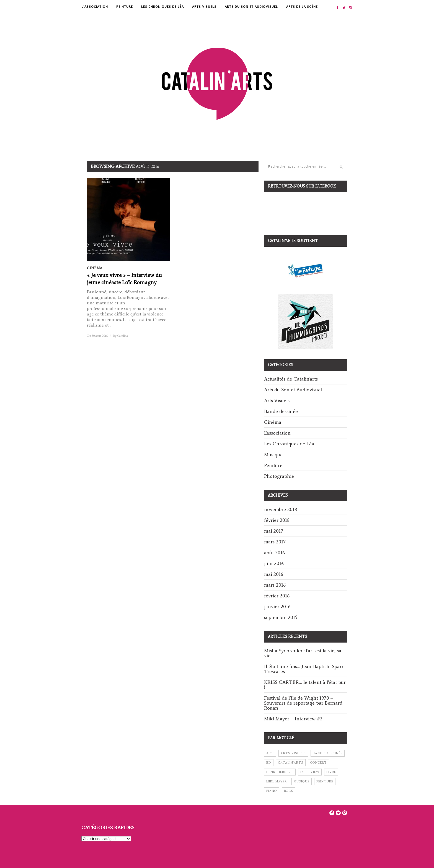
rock (289, 791)
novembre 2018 (281, 509)
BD (269, 763)
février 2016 (277, 596)
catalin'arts (291, 763)
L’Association (95, 7)
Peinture (125, 7)
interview (310, 772)
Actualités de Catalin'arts (291, 379)
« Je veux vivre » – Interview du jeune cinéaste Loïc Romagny (124, 279)
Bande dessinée (281, 411)
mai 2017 (274, 531)
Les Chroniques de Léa (162, 7)
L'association (277, 433)
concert (319, 763)
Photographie (279, 476)
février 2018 (277, 520)
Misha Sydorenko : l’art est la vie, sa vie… (303, 653)
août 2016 (274, 553)
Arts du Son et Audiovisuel (251, 7)
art (270, 753)
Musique (273, 454)
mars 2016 (275, 585)
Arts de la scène (302, 7)
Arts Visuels (204, 7)
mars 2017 (275, 542)
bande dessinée (328, 753)
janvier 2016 (277, 607)
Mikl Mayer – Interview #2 (293, 719)
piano (272, 791)
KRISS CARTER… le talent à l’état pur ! (305, 685)
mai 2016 (274, 574)
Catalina (123, 336)
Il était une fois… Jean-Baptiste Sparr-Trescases (305, 669)
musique (302, 781)
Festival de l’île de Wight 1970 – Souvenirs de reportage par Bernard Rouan (303, 703)
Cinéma (95, 268)
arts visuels (293, 753)
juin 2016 (274, 563)
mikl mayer (277, 781)
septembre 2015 (281, 617)
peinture (325, 781)
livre (331, 772)
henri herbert (280, 772)
